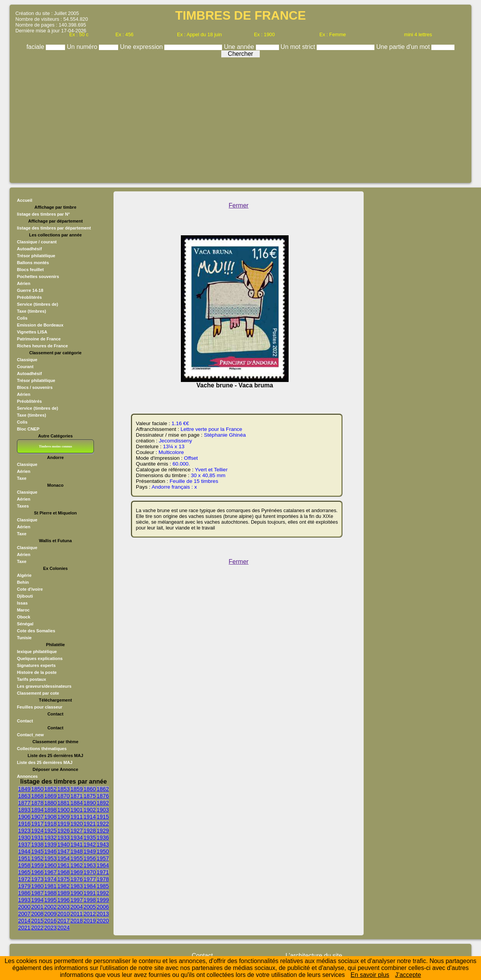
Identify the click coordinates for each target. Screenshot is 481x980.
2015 (37, 921)
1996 (63, 900)
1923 (24, 831)
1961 (63, 865)
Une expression (142, 47)
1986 (24, 893)
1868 (37, 796)
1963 (90, 865)
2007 (24, 914)
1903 (103, 810)
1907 (37, 817)
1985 (103, 886)
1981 (50, 886)
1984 (90, 886)
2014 (24, 921)
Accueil (25, 200)
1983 (77, 886)
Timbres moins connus (55, 446)
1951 (24, 858)
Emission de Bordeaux (40, 325)
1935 (90, 838)
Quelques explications (40, 658)
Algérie (24, 575)
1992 (103, 893)
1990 (77, 893)
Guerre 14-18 (30, 290)
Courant (25, 367)
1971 (103, 872)
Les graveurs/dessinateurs (44, 686)
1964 (103, 865)
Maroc (23, 610)
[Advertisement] (240, 118)
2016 (50, 921)
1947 (63, 851)
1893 (24, 810)
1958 (24, 865)
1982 (63, 886)
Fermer (239, 205)
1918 (50, 824)
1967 (50, 872)
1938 (37, 844)
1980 (37, 886)
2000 (24, 907)
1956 (90, 858)
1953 (50, 858)
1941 (77, 844)
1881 (63, 803)
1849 (24, 789)
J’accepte (408, 975)
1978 (103, 879)
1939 (50, 844)
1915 (103, 817)
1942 (90, 844)
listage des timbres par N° (43, 214)
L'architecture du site (314, 956)
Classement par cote (38, 693)
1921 (90, 824)
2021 (24, 928)
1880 (50, 803)
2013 (103, 914)
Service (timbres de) (38, 304)
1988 (50, 893)
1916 (24, 824)
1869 (50, 796)
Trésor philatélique (36, 256)
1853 (63, 789)
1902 (90, 810)
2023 (50, 928)
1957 (103, 858)
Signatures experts (36, 665)
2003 (63, 907)
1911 (77, 817)
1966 (37, 872)
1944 (24, 851)
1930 (24, 838)
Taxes (23, 506)
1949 (90, 851)
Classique (27, 360)
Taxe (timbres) (32, 311)
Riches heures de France (42, 346)
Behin (23, 582)
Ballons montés (33, 263)
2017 (63, 921)
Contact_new (30, 735)
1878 (37, 803)
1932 (50, 838)
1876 (103, 796)
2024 (63, 928)
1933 (63, 838)
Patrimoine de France (39, 339)
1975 (63, 879)
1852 (50, 789)
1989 (63, 893)
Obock (24, 617)
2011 (77, 914)
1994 (37, 900)
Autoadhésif (29, 249)
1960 (50, 865)
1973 (37, 879)
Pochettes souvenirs (38, 276)
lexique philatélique (37, 652)
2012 (90, 914)
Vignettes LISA (32, 332)
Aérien (24, 283)
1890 (90, 803)
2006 (103, 907)
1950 (103, 851)
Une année (240, 47)
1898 (50, 810)
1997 (77, 900)
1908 (50, 817)
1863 (24, 796)
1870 (63, 796)
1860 (90, 789)
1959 (37, 865)
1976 (77, 879)
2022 (37, 928)
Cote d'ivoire (30, 589)
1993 (24, 900)
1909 (63, 817)
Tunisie (24, 638)
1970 (90, 872)
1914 (90, 817)
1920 (77, 824)
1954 (63, 858)
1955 (77, 858)
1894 (37, 810)
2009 (50, 914)
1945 (37, 851)
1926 (63, 831)
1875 (90, 796)
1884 (77, 803)
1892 (103, 803)
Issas (22, 603)
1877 (24, 803)
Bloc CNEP (28, 429)
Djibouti (25, 596)
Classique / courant (37, 242)
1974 (50, 879)
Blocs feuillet (30, 270)
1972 (24, 879)
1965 (24, 872)
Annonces (27, 776)
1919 (63, 824)
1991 (90, 893)
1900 (63, 810)
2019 (90, 921)
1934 (77, 838)
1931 (37, 838)
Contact (25, 721)
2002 (50, 907)
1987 (37, 893)
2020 (103, 921)
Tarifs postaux (32, 679)
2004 (77, 907)
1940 (63, 844)
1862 (103, 789)
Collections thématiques (42, 749)
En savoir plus (370, 975)
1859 (77, 789)
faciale (36, 47)
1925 (50, 831)
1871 (77, 796)
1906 (24, 817)
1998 (90, 900)
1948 (77, 851)
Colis (22, 318)
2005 (90, 907)
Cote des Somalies (36, 631)
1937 (24, 844)
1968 (63, 872)
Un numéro (83, 47)
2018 (77, 921)
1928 (90, 831)
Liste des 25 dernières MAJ (45, 762)
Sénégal (25, 624)
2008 (37, 914)
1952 (37, 858)
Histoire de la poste (37, 672)
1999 (103, 900)
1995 (50, 900)
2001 (37, 907)
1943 (103, 844)
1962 (77, 865)
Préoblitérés (29, 297)
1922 (103, 824)
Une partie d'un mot (404, 47)
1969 (77, 872)
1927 (77, 831)
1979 (24, 886)
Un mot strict (299, 47)
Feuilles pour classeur (40, 707)
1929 (103, 831)
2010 (63, 914)
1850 (37, 789)
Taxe (22, 478)
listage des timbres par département (54, 228)
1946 (50, 851)
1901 (77, 810)
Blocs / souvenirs (35, 387)
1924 (37, 831)
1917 (37, 824)
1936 (103, 838)
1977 (90, 879)
